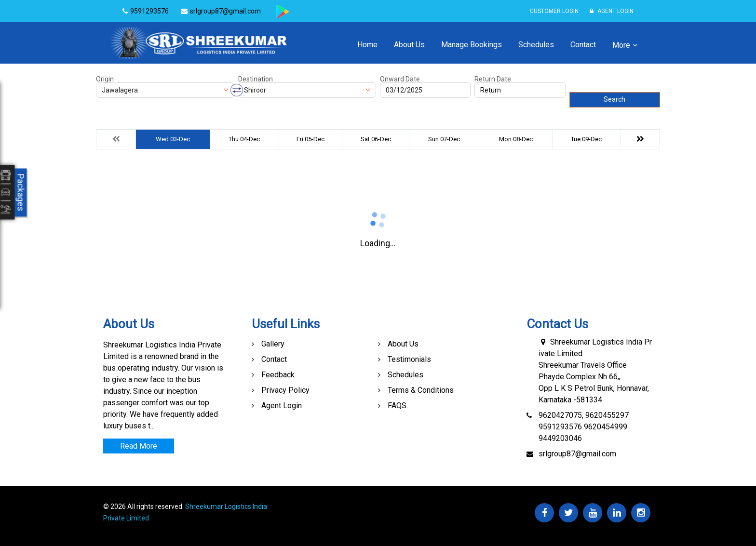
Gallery (273, 344)
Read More (139, 446)
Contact (583, 45)
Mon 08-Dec (516, 139)
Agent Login (612, 11)
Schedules (536, 45)
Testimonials (409, 359)
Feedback (278, 375)
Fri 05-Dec (310, 139)
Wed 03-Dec (173, 139)
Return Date (493, 79)
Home (367, 45)
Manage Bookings (472, 45)
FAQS (397, 406)
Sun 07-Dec (444, 139)
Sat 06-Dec (376, 139)
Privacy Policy (285, 390)
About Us (409, 45)
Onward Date (400, 79)
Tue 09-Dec (586, 139)
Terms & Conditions (421, 390)
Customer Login (554, 11)
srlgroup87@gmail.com (577, 454)
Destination (256, 79)
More (621, 45)
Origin (105, 79)
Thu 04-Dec (244, 139)
